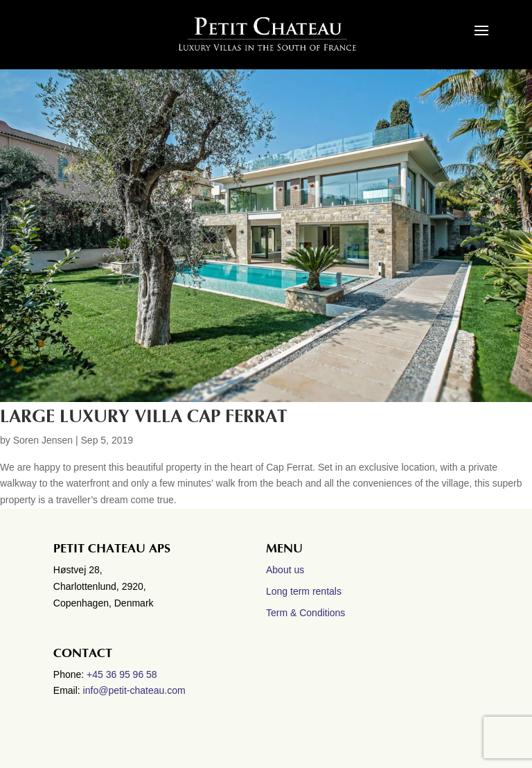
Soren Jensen (43, 440)
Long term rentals (304, 591)
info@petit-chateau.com (134, 690)
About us (285, 570)
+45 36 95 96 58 (123, 674)
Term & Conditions (305, 613)
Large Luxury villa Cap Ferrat (143, 417)
